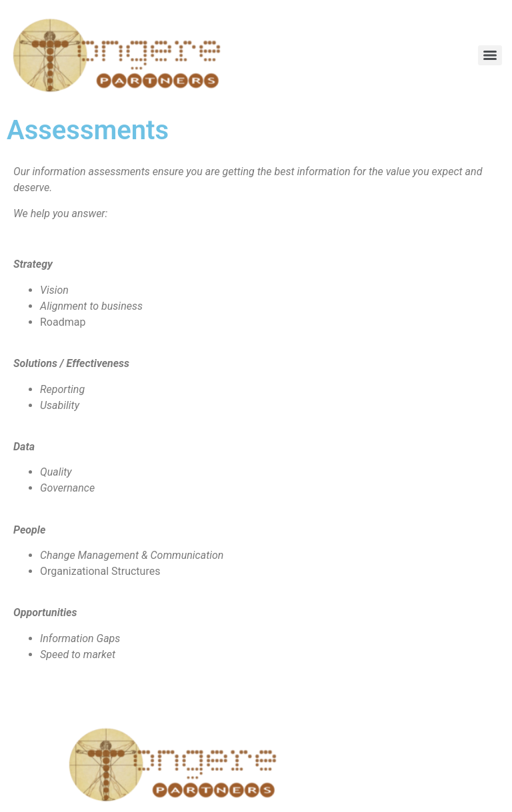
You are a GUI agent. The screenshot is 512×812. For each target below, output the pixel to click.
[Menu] (490, 55)
